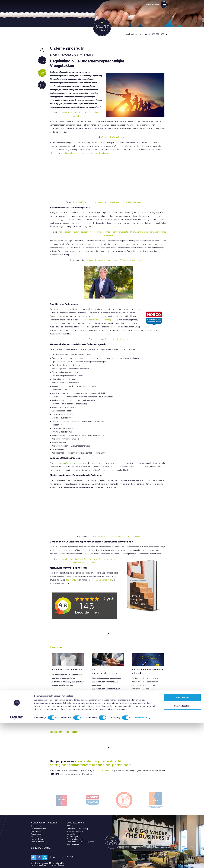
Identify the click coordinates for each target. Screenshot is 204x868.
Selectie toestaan (182, 851)
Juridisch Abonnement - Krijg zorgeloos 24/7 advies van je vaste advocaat (116, 260)
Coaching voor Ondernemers (117, 339)
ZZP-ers (70, 826)
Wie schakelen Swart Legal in (113, 137)
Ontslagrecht (36, 826)
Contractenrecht (73, 834)
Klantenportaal (151, 5)
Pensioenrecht (36, 834)
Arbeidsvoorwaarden (75, 831)
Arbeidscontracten (38, 829)
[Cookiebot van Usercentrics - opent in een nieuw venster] (17, 863)
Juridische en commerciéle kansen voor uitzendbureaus (88, 153)
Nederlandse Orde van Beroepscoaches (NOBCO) (98, 320)
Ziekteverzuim (36, 831)
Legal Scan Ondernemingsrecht (70, 463)
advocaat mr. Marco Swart (101, 580)
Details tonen (141, 863)
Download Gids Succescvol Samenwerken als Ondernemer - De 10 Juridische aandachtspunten (112, 202)
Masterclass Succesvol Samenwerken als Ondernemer (117, 537)
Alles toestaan (182, 842)
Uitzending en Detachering (77, 829)
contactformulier (103, 770)
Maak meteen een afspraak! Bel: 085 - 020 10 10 (146, 34)
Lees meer (60, 698)
